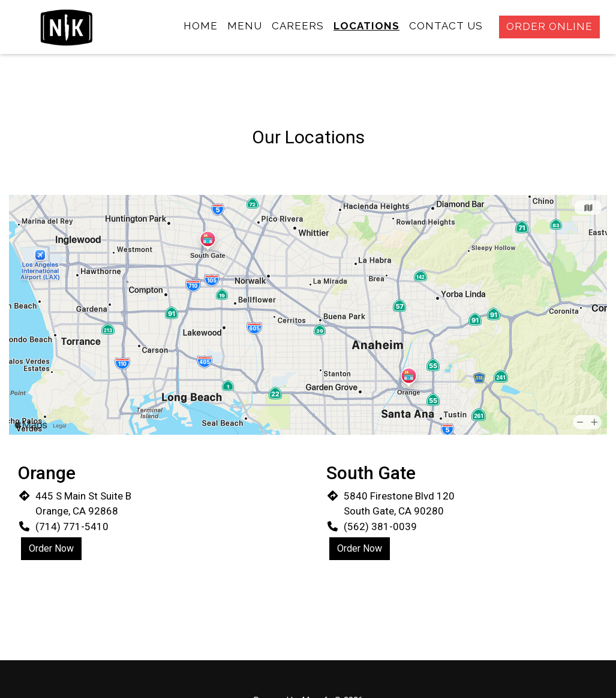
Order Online (549, 26)
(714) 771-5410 (72, 526)
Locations (366, 26)
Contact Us (446, 26)
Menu (245, 26)
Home (201, 26)
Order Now (51, 548)
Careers (298, 26)
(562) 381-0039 (380, 526)
